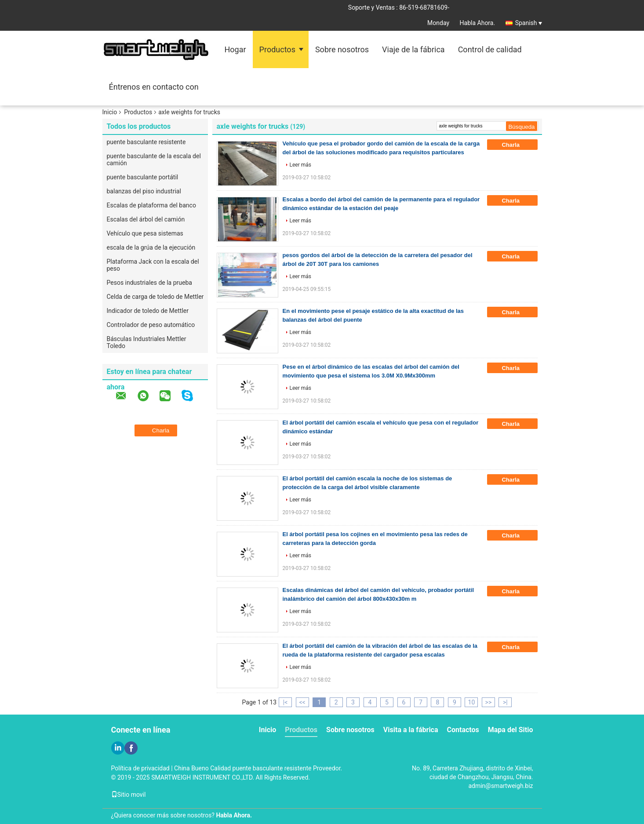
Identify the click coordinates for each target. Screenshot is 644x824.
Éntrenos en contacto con (154, 87)
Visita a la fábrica (411, 730)
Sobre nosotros (342, 49)
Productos (277, 49)
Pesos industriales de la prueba (149, 283)
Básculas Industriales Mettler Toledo (147, 342)
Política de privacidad (140, 768)
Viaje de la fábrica (413, 49)
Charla (517, 145)
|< (286, 702)
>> (489, 702)
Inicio (110, 112)
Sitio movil (129, 795)
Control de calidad (490, 49)
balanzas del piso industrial (144, 191)
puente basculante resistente (146, 142)
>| (505, 702)
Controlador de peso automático (151, 325)
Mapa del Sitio (511, 730)
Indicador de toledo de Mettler (148, 311)
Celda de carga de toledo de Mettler (155, 297)
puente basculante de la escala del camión (154, 160)
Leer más (300, 165)
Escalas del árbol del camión (146, 219)
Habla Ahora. (478, 23)
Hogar (235, 49)
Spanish (529, 23)
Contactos (463, 730)
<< (302, 702)
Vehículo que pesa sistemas (145, 233)
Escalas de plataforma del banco (151, 205)
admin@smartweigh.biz (500, 786)
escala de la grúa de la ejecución (151, 247)
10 (472, 702)
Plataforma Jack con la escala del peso (153, 265)
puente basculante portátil (143, 177)
